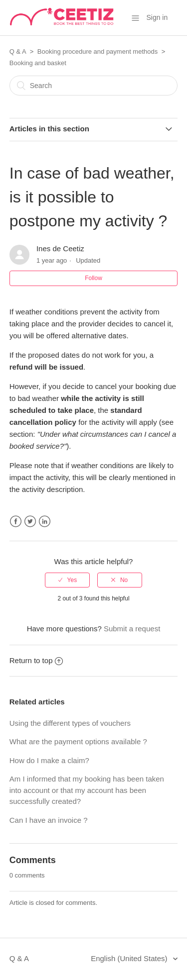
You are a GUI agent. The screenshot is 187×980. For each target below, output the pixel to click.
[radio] (67, 580)
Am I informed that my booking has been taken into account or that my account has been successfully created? (87, 790)
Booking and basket (38, 63)
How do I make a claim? (49, 760)
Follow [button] (93, 278)
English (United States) (130, 958)
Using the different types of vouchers (70, 723)
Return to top (36, 660)
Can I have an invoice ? (49, 820)
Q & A (18, 51)
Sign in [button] (157, 17)
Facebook (16, 522)
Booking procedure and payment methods (97, 51)
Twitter (30, 522)
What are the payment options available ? (78, 741)
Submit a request (132, 629)
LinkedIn (45, 522)
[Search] (94, 86)
